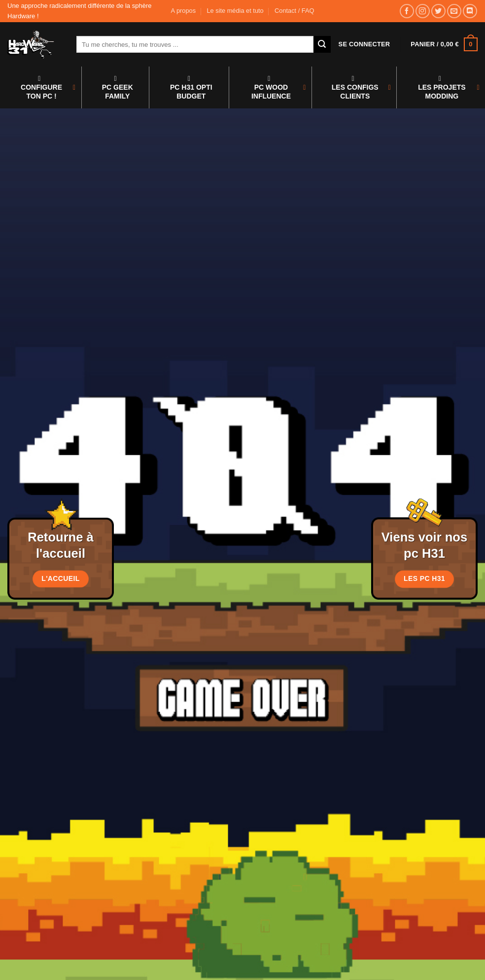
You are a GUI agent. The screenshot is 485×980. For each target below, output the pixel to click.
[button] (364, 44)
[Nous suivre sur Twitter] (438, 11)
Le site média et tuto (235, 11)
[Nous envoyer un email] (454, 11)
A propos (184, 11)
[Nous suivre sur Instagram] (423, 11)
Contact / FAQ (294, 11)
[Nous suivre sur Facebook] (407, 11)
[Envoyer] (322, 44)
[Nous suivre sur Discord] (470, 11)
